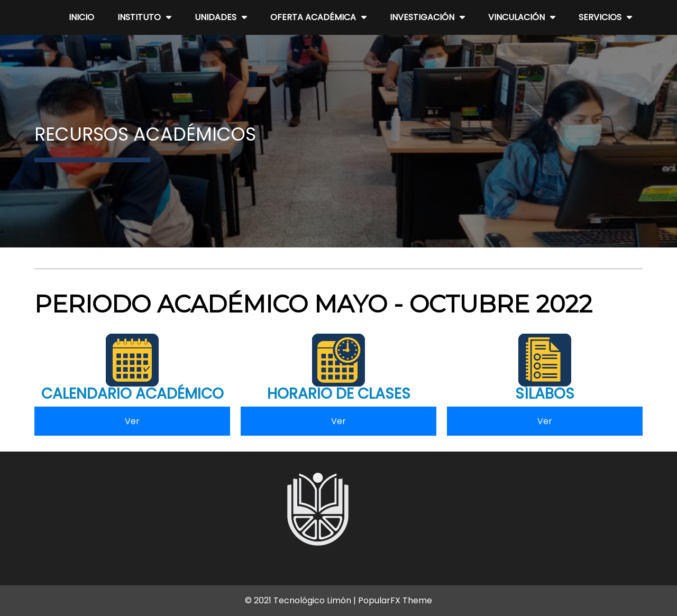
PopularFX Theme (395, 600)
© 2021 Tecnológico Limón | (301, 600)
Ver (132, 421)
